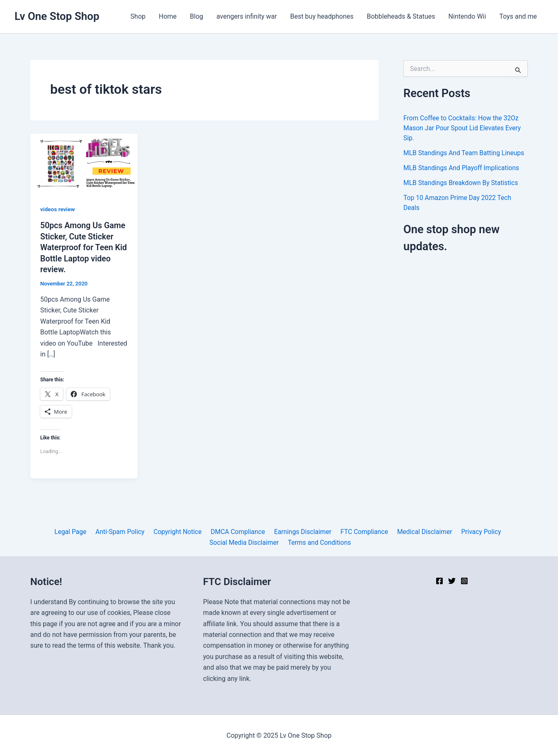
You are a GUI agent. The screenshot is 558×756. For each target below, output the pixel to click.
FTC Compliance (323, 531)
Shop (138, 16)
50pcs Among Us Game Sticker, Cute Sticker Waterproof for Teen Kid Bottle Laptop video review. (84, 247)
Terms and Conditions (281, 542)
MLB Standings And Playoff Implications (463, 168)
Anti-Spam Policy (84, 531)
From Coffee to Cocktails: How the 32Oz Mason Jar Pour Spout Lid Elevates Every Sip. (463, 128)
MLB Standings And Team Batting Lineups (465, 153)
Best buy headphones (322, 16)
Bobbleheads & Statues (401, 16)
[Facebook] (439, 581)
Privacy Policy (438, 531)
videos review (58, 209)
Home (168, 16)
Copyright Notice (140, 531)
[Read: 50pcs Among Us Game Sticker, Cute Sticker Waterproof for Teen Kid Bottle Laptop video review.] (84, 163)
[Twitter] (452, 581)
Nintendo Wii (467, 16)
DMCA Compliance (199, 531)
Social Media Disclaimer (500, 531)
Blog (197, 16)
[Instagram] (464, 581)
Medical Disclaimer (382, 531)
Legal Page (36, 531)
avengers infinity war (247, 16)
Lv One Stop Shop (57, 16)
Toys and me (518, 16)
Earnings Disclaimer (263, 531)
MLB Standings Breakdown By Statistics (462, 183)
